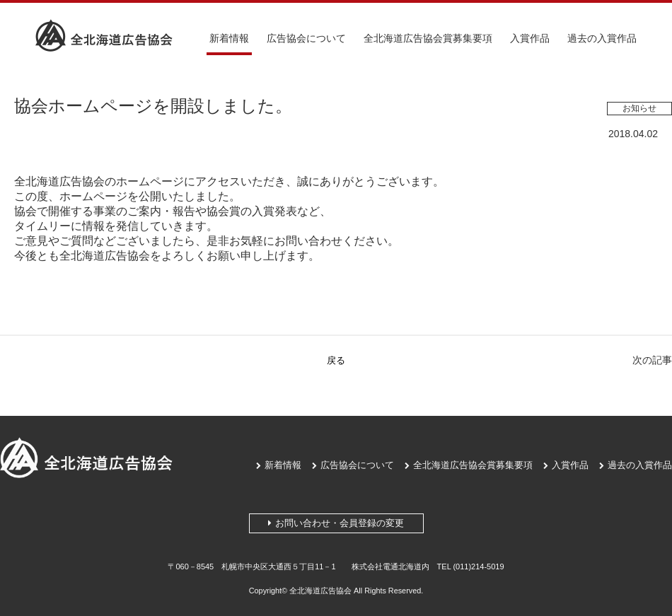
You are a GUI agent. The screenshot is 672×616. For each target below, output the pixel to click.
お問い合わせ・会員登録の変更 (336, 523)
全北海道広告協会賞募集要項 (428, 38)
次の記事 (652, 360)
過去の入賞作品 (602, 38)
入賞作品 (530, 38)
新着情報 (229, 38)
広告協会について (306, 38)
